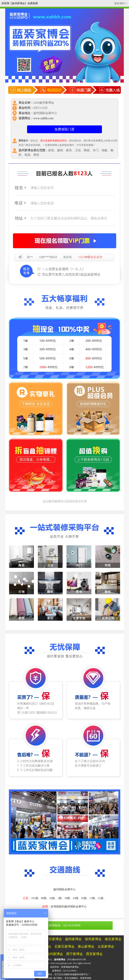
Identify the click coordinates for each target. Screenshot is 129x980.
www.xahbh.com (43, 118)
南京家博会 (113, 939)
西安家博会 (54, 939)
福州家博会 (55, 954)
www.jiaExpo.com (63, 963)
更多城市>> (121, 3)
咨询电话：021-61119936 (64, 925)
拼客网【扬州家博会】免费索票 (20, 3)
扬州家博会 (73, 939)
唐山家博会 (86, 947)
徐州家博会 (93, 939)
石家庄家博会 (64, 947)
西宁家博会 (75, 954)
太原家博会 (106, 947)
